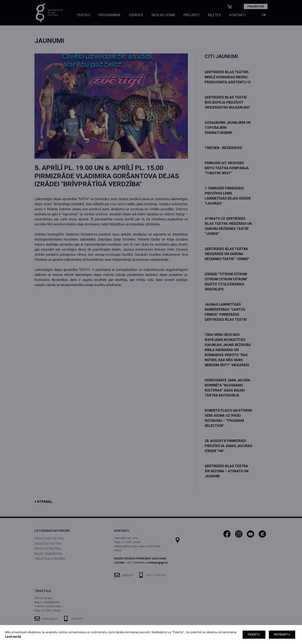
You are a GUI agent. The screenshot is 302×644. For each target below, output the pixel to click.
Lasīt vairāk (13, 637)
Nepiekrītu (282, 635)
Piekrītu (254, 635)
